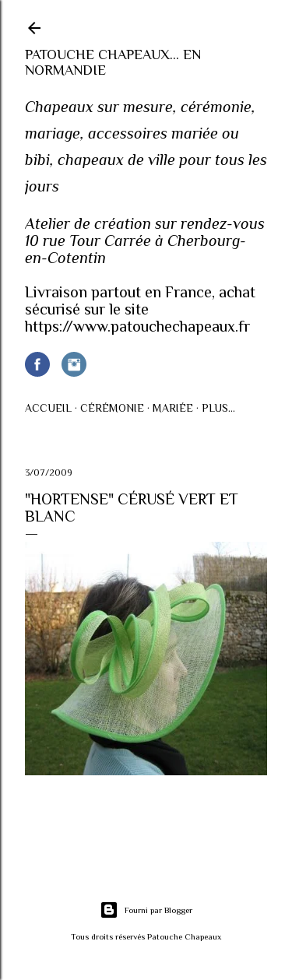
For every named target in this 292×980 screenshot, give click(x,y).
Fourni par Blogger (146, 910)
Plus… (218, 408)
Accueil (48, 408)
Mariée (173, 408)
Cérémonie (112, 408)
